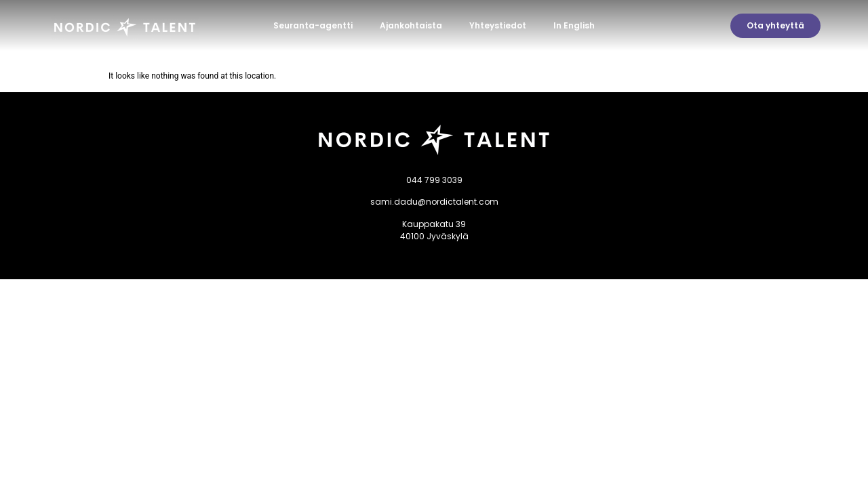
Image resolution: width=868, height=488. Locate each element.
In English (574, 25)
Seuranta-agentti (313, 25)
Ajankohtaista (411, 25)
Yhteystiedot (498, 25)
